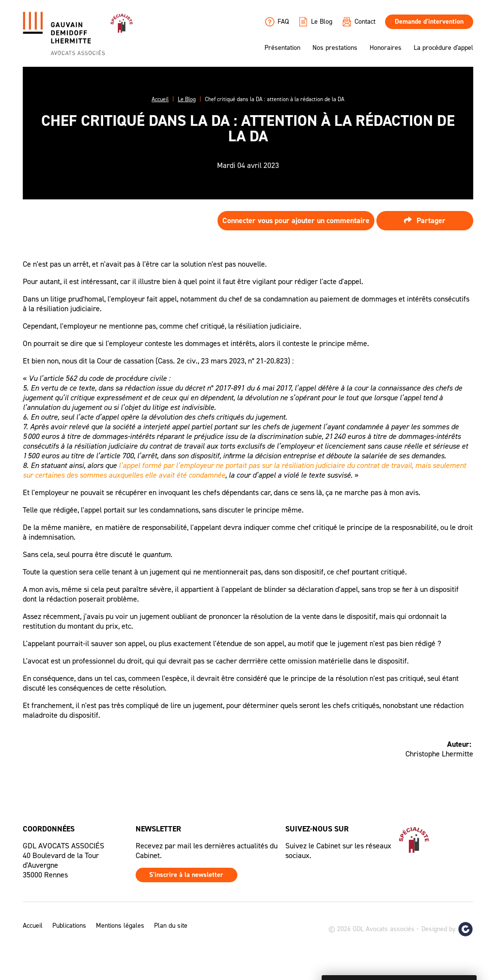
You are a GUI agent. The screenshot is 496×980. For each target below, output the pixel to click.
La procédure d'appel (443, 48)
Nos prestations (335, 48)
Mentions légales (120, 926)
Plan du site (171, 926)
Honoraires (386, 48)
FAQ (277, 22)
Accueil (33, 926)
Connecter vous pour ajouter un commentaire (296, 221)
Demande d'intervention (429, 22)
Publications (69, 926)
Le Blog (315, 22)
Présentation (282, 48)
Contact (359, 22)
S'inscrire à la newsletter (186, 875)
